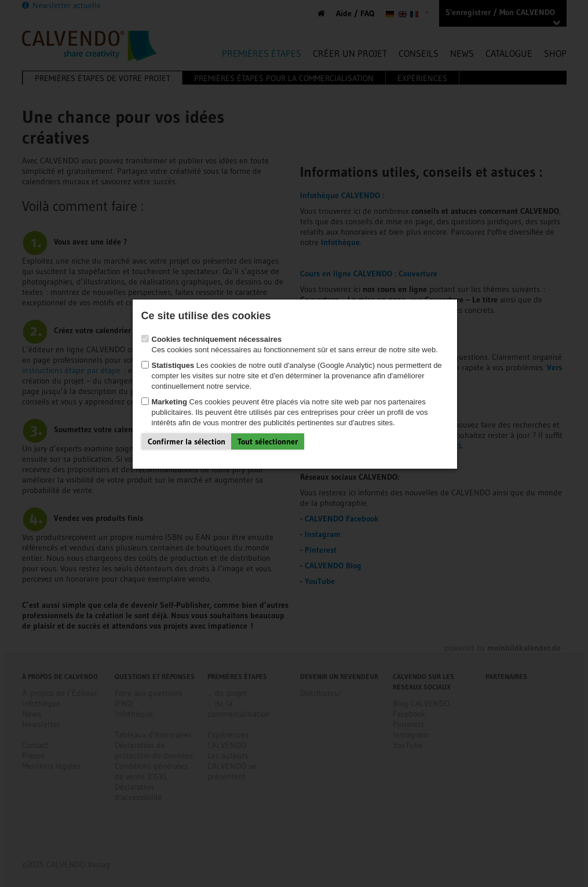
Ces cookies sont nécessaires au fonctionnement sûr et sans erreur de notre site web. (290, 344)
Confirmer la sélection (187, 441)
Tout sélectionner (268, 441)
